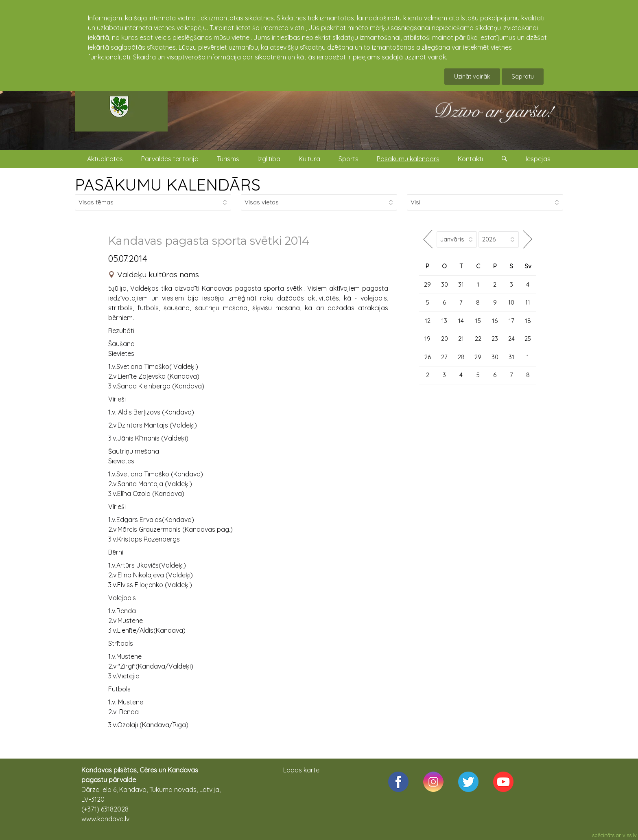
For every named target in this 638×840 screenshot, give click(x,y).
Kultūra (309, 159)
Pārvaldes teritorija (170, 159)
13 (444, 321)
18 (528, 321)
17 (511, 321)
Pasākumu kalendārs (408, 159)
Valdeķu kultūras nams (158, 274)
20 (445, 339)
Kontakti (470, 159)
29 (427, 284)
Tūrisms (228, 159)
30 (445, 284)
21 (461, 339)
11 (528, 302)
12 (428, 321)
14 (461, 321)
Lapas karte (301, 770)
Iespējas (538, 159)
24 (511, 339)
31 (461, 284)
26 (428, 357)
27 (444, 357)
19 (427, 339)
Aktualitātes (105, 159)
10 (511, 302)
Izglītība (269, 159)
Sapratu (523, 76)
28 (461, 357)
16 (495, 321)
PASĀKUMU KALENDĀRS (168, 184)
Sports (348, 159)
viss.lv (630, 835)
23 (495, 339)
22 (478, 339)
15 (478, 321)
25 (528, 339)
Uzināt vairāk (472, 76)
